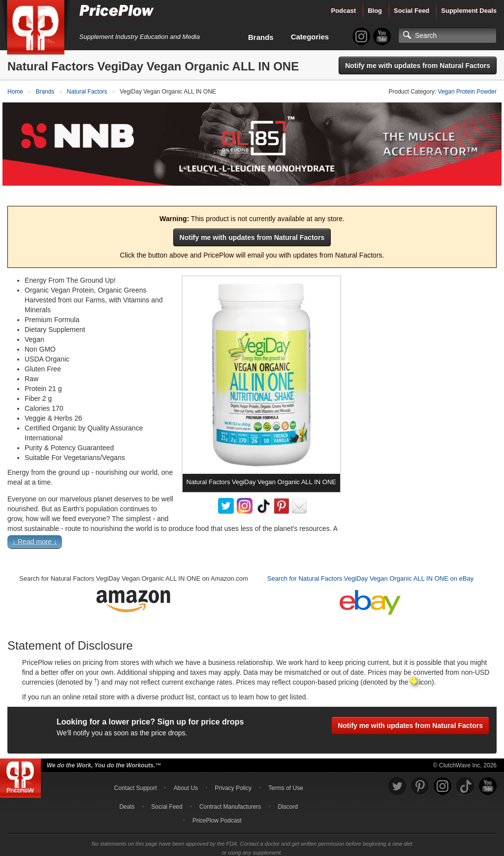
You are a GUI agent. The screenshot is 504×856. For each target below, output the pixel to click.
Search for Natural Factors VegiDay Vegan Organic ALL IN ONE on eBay (370, 562)
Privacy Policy (233, 771)
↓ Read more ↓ (35, 525)
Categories (310, 37)
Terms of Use (286, 771)
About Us (186, 771)
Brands (261, 37)
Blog (375, 11)
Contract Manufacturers (230, 790)
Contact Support (136, 771)
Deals (127, 790)
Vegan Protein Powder (467, 92)
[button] (252, 527)
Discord (288, 790)
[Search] (447, 35)
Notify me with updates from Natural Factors (418, 66)
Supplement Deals (469, 11)
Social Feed (411, 11)
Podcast (344, 11)
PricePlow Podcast (217, 803)
